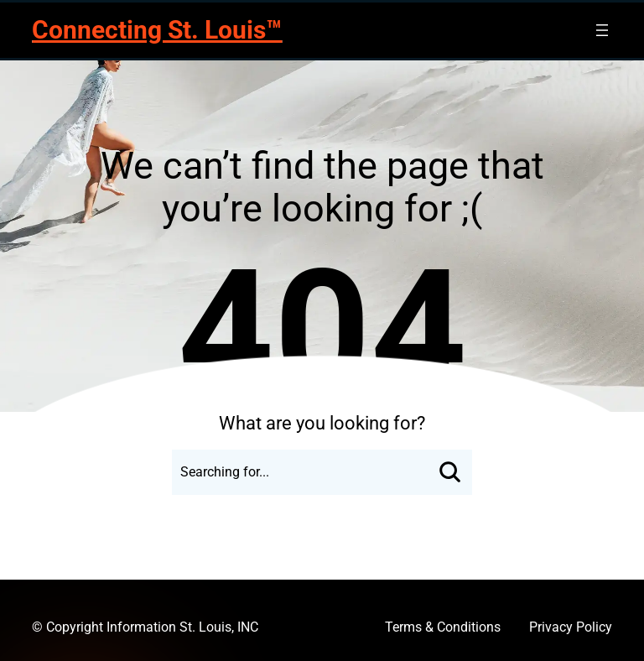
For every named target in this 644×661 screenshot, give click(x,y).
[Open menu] (602, 30)
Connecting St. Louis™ (157, 30)
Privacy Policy (571, 627)
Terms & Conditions (443, 627)
